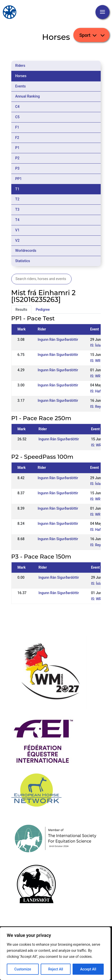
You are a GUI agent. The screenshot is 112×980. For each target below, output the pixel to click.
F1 (17, 127)
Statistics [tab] (23, 261)
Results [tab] (21, 310)
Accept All (88, 969)
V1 (17, 230)
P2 (17, 158)
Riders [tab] (20, 66)
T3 (17, 209)
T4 (17, 220)
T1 (17, 189)
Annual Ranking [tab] (28, 96)
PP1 (19, 179)
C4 (17, 107)
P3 (17, 168)
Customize (23, 969)
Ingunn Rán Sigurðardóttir (58, 340)
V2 (17, 240)
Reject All (56, 969)
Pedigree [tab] (43, 310)
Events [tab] (21, 86)
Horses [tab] (21, 76)
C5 (17, 117)
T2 (17, 199)
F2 (17, 138)
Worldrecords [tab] (26, 251)
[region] (55, 954)
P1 (17, 148)
